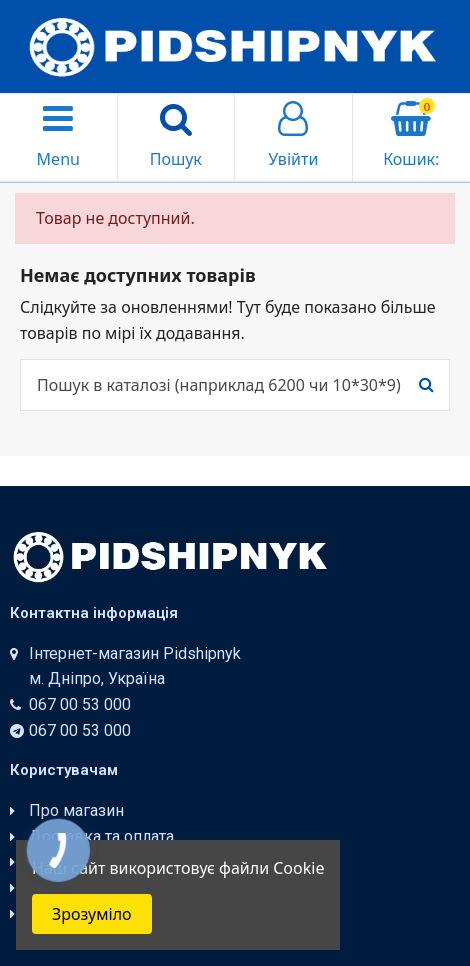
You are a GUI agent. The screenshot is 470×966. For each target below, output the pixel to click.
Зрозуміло (92, 914)
